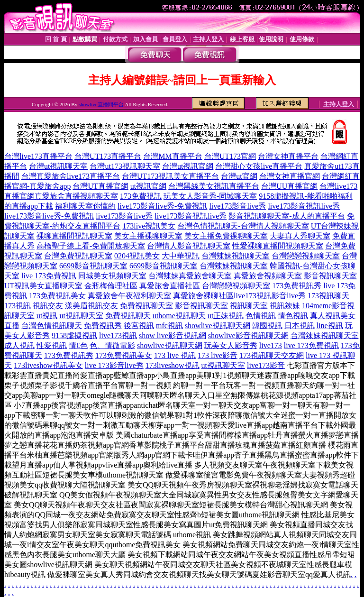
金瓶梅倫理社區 (111, 286)
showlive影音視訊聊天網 (248, 335)
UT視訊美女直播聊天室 (43, 286)
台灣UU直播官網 (289, 186)
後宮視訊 (139, 326)
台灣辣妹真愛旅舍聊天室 (190, 276)
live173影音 (266, 365)
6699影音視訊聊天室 (93, 266)
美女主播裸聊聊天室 (148, 236)
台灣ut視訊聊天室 (58, 166)
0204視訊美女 (137, 256)
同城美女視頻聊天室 (112, 276)
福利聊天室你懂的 (85, 206)
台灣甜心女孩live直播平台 (259, 166)
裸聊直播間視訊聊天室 (74, 236)
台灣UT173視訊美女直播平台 (170, 176)
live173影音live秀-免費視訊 (162, 206)
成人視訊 (19, 345)
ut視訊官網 (148, 186)
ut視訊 (47, 316)
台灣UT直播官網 (100, 186)
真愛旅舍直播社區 (170, 286)
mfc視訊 (169, 326)
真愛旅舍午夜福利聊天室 (129, 296)
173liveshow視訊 (173, 365)
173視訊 (18, 306)
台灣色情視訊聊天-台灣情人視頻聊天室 (243, 226)
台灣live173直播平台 (38, 156)
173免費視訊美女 (57, 296)
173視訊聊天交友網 (272, 355)
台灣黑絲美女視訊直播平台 (214, 186)
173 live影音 (218, 355)
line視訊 (330, 326)
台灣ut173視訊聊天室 (125, 166)
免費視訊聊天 (128, 316)
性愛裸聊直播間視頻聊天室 (278, 246)
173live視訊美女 (149, 226)
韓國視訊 (267, 326)
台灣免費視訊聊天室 (78, 256)
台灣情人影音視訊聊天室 (189, 246)
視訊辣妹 (285, 306)
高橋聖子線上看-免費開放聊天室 (91, 246)
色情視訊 (261, 316)
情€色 (78, 345)
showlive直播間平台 (101, 104)
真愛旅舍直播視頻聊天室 (76, 196)
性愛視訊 (52, 345)
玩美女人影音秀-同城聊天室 (210, 196)
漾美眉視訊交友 (91, 306)
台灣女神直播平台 (288, 156)
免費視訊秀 (103, 326)
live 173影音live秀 (114, 365)
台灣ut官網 (239, 176)
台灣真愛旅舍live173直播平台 (71, 176)
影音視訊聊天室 (330, 276)
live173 (271, 345)
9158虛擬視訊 (74, 335)
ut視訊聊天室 (81, 316)
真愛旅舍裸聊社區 (203, 296)
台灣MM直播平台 (173, 156)
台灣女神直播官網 (290, 176)
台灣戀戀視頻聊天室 (306, 256)
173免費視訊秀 (297, 286)
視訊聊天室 (249, 306)
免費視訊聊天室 (146, 306)
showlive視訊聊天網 (218, 326)
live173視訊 (118, 335)
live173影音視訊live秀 (304, 206)
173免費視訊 (141, 196)
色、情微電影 (112, 345)
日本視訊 (300, 326)
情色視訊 (293, 316)
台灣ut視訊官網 (188, 166)
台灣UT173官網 (230, 156)
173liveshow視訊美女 (48, 365)
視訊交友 (48, 306)
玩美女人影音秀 (231, 345)
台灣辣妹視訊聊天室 (236, 256)
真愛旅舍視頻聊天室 (268, 276)
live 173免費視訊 (49, 276)
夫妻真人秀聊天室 (300, 236)
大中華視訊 (181, 256)
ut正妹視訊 (226, 316)
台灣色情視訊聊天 (52, 326)
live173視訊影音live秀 (270, 296)
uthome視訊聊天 (179, 316)
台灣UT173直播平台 (108, 156)
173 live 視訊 (175, 355)
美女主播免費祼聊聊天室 (226, 236)
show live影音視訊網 (173, 335)
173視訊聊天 (328, 296)
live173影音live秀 (237, 206)
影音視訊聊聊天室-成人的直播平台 (287, 216)
